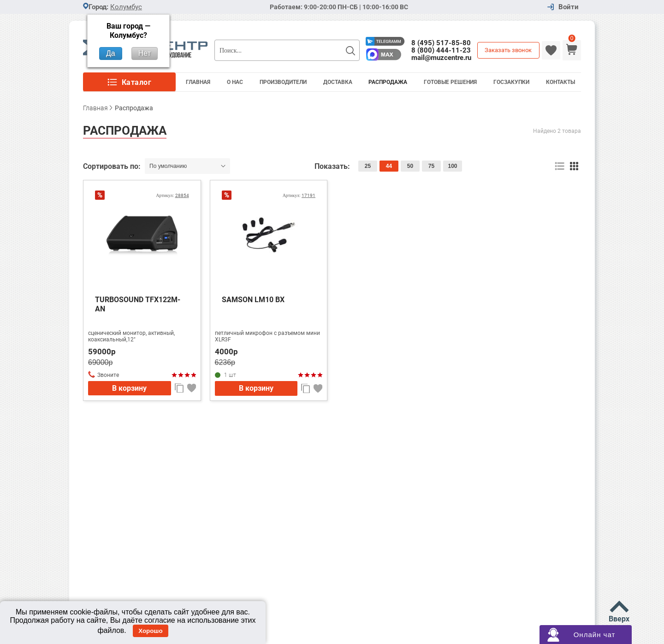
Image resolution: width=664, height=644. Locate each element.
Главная (198, 82)
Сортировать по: (113, 166)
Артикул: (172, 195)
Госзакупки (511, 82)
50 (410, 166)
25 (368, 166)
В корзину (129, 388)
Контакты (560, 82)
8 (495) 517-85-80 (441, 43)
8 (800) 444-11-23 (441, 50)
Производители (283, 82)
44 (389, 166)
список (560, 166)
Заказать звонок (508, 50)
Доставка (338, 82)
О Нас (235, 82)
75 (431, 166)
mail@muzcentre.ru (441, 58)
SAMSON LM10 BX (253, 300)
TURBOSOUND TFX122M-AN (138, 304)
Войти (569, 7)
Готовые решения (450, 82)
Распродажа (388, 82)
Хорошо (150, 631)
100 (452, 166)
